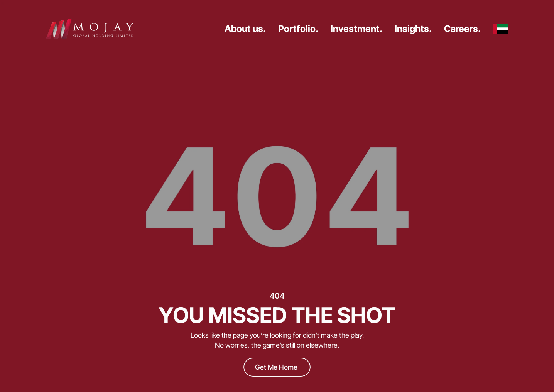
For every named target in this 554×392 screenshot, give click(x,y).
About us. (245, 29)
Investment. (356, 29)
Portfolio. (298, 29)
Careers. (462, 29)
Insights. (413, 29)
